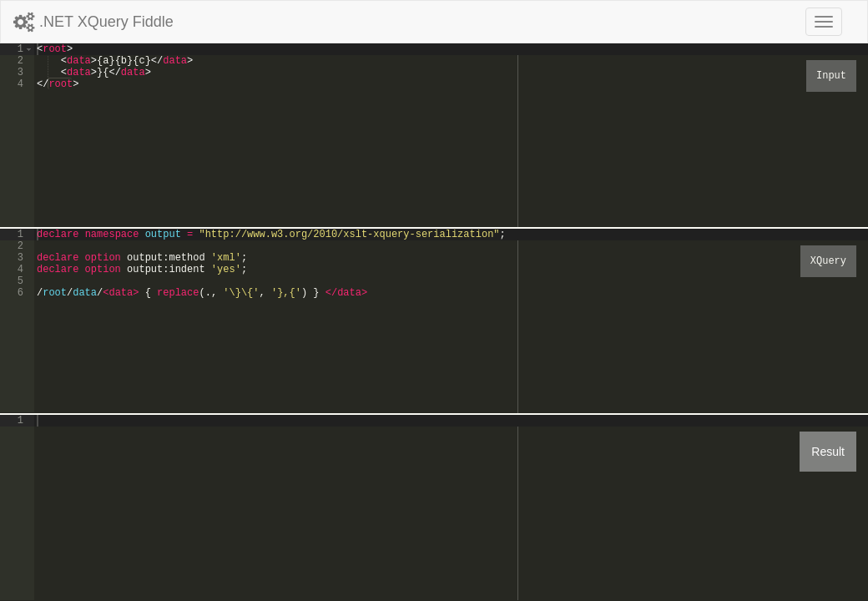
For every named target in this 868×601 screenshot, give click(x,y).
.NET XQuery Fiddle (93, 22)
